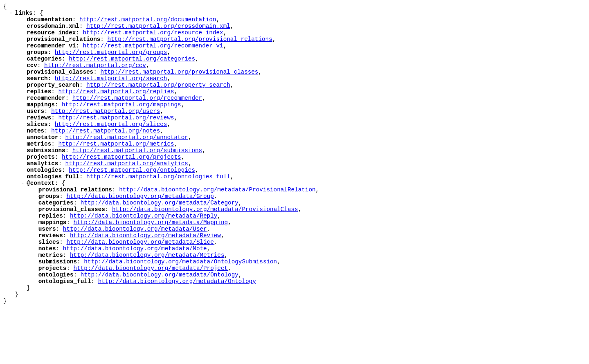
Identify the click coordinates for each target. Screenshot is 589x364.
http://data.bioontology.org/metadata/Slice (140, 287)
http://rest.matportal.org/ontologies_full (158, 209)
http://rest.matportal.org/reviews (116, 139)
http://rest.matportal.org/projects (121, 186)
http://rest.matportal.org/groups (111, 62)
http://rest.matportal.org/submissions (137, 178)
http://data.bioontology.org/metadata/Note (135, 295)
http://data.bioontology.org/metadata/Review (145, 279)
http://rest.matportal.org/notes (106, 155)
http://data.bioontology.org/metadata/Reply (144, 256)
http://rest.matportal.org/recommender (137, 116)
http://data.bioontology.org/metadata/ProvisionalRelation (217, 225)
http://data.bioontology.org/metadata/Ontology (160, 326)
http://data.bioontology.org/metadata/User (135, 271)
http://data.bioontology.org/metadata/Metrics (147, 302)
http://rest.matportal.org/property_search (158, 100)
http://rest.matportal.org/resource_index (153, 38)
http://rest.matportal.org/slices (111, 147)
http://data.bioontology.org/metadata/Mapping (151, 264)
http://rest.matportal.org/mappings (121, 124)
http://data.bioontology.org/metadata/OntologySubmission (180, 310)
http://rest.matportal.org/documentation (148, 23)
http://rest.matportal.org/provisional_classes (179, 85)
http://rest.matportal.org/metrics (116, 170)
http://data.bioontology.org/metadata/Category (160, 240)
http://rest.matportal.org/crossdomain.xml (158, 30)
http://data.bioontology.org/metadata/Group (140, 233)
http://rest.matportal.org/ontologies (132, 201)
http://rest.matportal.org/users (106, 131)
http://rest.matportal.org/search (111, 93)
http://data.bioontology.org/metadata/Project (151, 318)
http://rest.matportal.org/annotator (127, 163)
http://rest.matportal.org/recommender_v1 (153, 54)
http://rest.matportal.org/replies (116, 108)
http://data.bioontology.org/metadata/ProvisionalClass (205, 248)
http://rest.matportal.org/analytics (127, 194)
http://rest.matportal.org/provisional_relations (190, 46)
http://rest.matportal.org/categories (132, 69)
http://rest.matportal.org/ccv (95, 77)
